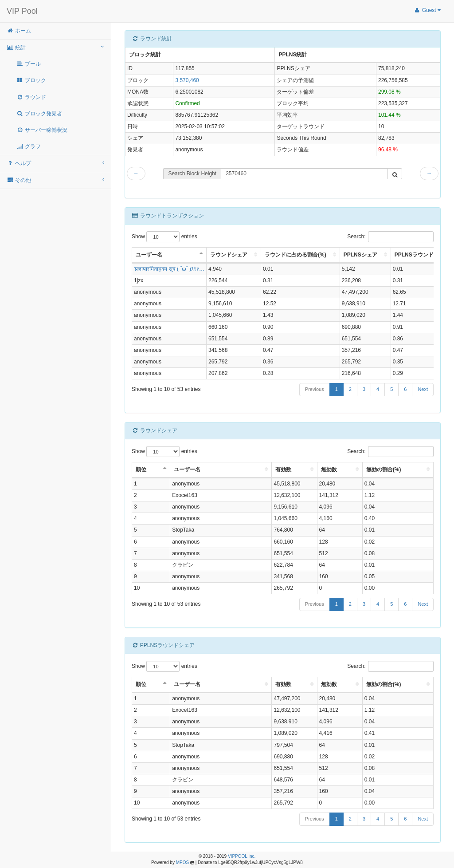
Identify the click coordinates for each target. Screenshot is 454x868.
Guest (427, 10)
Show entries (164, 237)
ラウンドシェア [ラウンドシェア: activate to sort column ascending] (229, 255)
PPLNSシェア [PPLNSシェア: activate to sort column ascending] (360, 255)
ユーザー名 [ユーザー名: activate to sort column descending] (149, 255)
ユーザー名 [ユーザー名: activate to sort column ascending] (187, 470)
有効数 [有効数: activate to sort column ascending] (283, 470)
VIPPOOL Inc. (242, 856)
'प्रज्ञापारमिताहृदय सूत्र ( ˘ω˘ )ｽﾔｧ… (169, 269)
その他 (55, 180)
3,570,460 (187, 80)
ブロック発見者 (39, 114)
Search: (390, 237)
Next (423, 389)
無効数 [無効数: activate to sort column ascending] (329, 470)
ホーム (19, 31)
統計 (55, 47)
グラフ (29, 146)
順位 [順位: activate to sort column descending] (141, 470)
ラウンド (31, 97)
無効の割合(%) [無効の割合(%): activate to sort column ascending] (384, 470)
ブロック (31, 80)
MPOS (182, 862)
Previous (315, 389)
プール (29, 64)
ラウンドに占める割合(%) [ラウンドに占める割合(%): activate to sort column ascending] (295, 255)
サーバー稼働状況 (42, 130)
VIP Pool (22, 11)
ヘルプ (55, 163)
